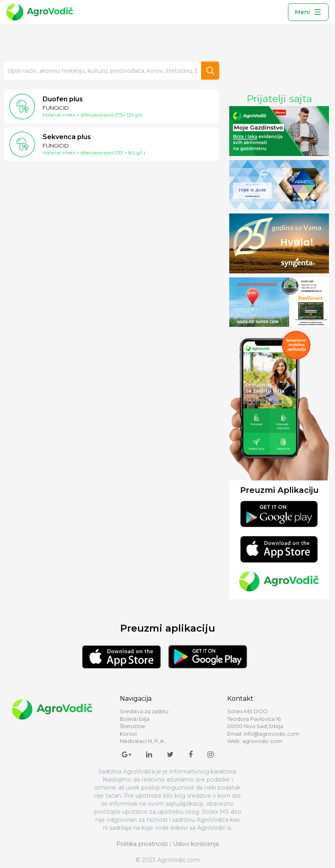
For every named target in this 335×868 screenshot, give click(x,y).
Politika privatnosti (142, 844)
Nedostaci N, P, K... (144, 741)
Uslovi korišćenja (196, 844)
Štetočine (133, 726)
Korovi (128, 734)
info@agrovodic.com (271, 734)
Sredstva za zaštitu (144, 711)
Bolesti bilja (135, 719)
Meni (308, 12)
